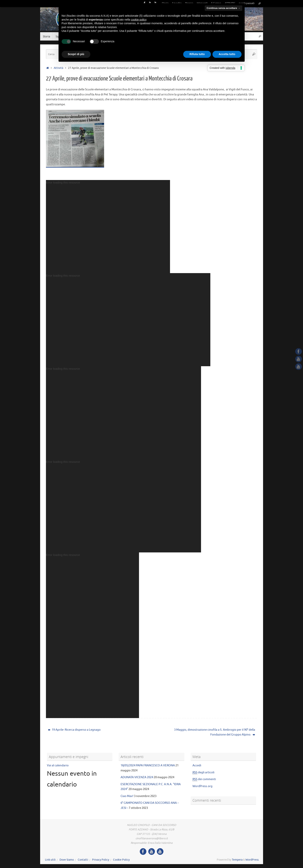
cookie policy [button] (139, 20)
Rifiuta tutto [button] (197, 54)
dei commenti (204, 779)
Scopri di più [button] (76, 54)
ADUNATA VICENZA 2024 (137, 777)
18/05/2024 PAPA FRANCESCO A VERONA (148, 765)
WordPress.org (202, 786)
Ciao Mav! (127, 796)
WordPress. (252, 860)
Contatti (83, 860)
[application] (108, 227)
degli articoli (203, 773)
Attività (58, 68)
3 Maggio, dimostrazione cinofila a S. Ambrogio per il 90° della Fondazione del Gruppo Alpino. (215, 732)
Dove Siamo (67, 860)
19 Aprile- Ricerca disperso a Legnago (74, 730)
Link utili (50, 860)
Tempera (237, 860)
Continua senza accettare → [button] (223, 8)
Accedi (197, 765)
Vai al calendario (58, 765)
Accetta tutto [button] (227, 54)
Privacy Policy (101, 860)
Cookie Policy (121, 860)
